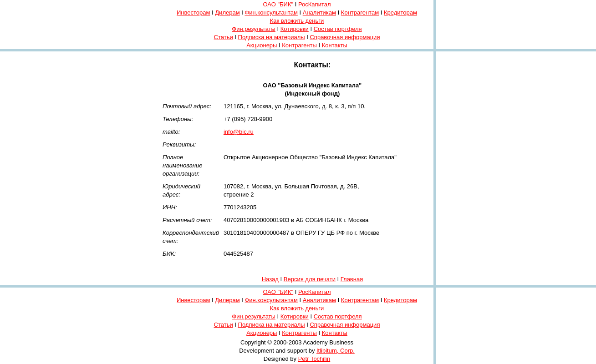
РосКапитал (315, 4)
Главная (352, 279)
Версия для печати (310, 279)
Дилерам (227, 13)
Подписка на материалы (272, 37)
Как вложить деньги (297, 21)
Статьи (224, 37)
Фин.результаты (254, 29)
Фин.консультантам (271, 13)
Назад (270, 279)
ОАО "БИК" (278, 4)
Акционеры (262, 45)
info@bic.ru (239, 132)
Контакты (335, 45)
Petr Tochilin (314, 359)
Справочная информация (345, 37)
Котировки (295, 29)
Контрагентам (360, 13)
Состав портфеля (338, 29)
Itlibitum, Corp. (336, 351)
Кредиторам (400, 13)
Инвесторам (193, 13)
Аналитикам (319, 13)
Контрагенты (299, 45)
